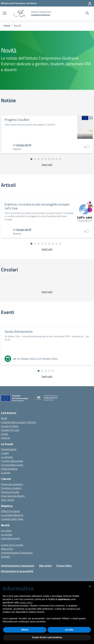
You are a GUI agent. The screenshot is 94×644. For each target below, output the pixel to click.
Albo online (7, 549)
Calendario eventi (10, 538)
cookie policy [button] (26, 603)
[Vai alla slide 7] (53, 159)
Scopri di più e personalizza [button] (47, 637)
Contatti (5, 556)
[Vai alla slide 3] (39, 159)
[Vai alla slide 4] (42, 159)
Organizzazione (9, 469)
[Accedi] (90, 3)
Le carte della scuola (12, 465)
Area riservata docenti (13, 496)
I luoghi (5, 453)
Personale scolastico (12, 484)
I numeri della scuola (12, 461)
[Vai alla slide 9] (60, 159)
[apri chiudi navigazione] (5, 14)
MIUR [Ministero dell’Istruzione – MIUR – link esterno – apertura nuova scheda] (4, 418)
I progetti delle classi (12, 519)
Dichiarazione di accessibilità (17, 571)
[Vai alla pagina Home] (7, 26)
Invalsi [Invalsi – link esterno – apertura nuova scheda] (4, 434)
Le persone (7, 457)
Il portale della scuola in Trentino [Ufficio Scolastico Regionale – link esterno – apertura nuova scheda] (18, 422)
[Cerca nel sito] (87, 14)
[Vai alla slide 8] (56, 159)
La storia (6, 473)
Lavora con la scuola (12, 545)
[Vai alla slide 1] (31, 159)
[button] (90, 586)
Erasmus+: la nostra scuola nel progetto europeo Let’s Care (37, 206)
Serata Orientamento (19, 331)
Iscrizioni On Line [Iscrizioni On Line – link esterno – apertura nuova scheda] (10, 430)
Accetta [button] (69, 630)
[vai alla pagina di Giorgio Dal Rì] (24, 145)
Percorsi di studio (10, 492)
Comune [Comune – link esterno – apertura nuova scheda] (5, 438)
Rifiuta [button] (25, 630)
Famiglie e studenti (11, 488)
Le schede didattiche (12, 515)
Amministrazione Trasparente (17, 553)
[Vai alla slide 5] (46, 159)
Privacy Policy (64, 566)
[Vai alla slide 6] (49, 159)
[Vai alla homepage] (19, 13)
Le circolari (7, 534)
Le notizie (6, 530)
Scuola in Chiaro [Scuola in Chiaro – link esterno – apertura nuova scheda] (10, 426)
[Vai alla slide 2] (35, 159)
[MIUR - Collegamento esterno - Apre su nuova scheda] (19, 3)
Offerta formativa (10, 511)
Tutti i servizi (8, 500)
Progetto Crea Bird (17, 120)
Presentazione (9, 449)
